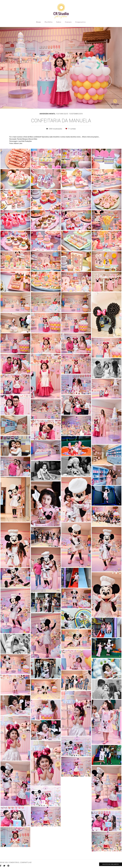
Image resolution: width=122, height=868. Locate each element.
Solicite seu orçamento (111, 864)
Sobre (59, 22)
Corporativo (81, 22)
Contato (68, 22)
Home (39, 22)
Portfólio (49, 22)
